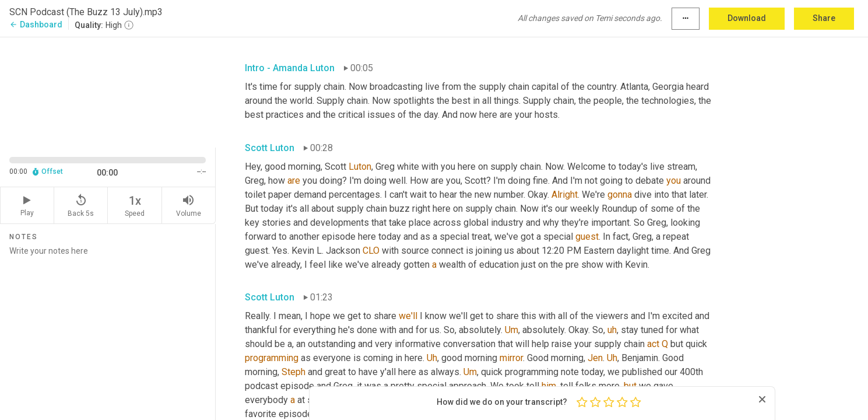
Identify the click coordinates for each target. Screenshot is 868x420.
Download (747, 18)
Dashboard (36, 24)
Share (824, 18)
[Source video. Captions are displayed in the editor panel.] (108, 91)
